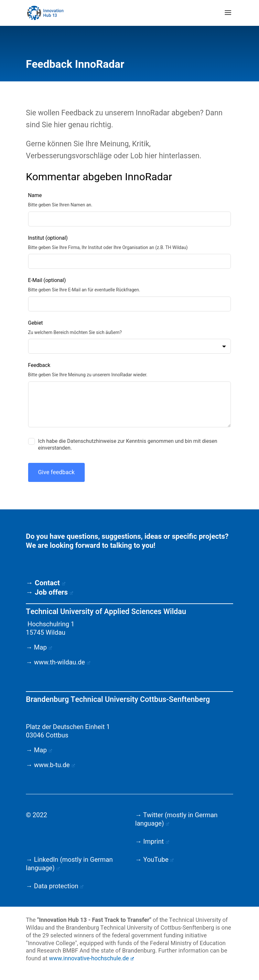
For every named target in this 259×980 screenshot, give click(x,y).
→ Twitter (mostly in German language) (176, 819)
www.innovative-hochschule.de (91, 959)
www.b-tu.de (54, 765)
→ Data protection (55, 886)
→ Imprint (152, 842)
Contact (50, 583)
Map (43, 647)
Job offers (54, 592)
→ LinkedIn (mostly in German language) (69, 864)
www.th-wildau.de (62, 662)
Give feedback (57, 472)
